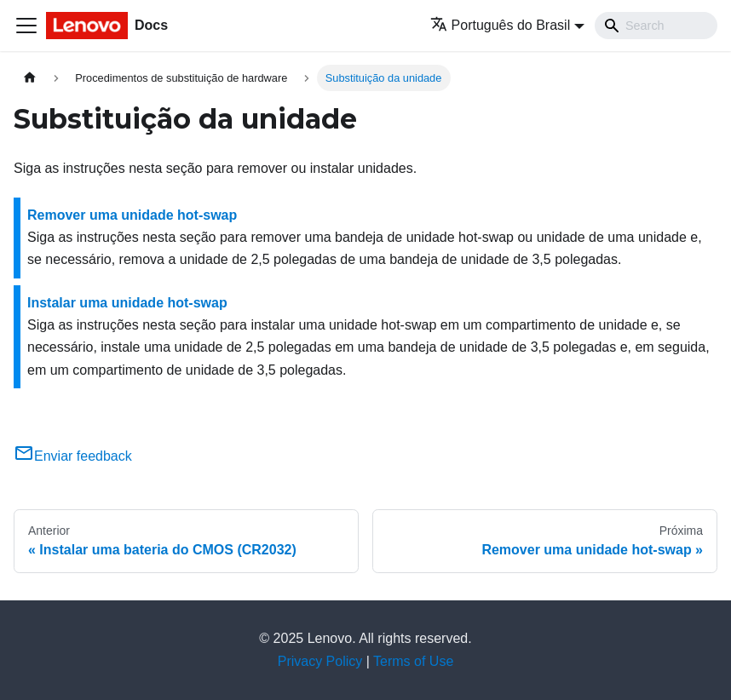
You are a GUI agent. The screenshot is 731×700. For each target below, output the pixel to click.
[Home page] (30, 78)
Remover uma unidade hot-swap (132, 215)
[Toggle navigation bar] (26, 26)
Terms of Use (413, 661)
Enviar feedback (73, 456)
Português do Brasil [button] (501, 25)
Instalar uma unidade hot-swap (127, 303)
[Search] (656, 26)
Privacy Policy (320, 661)
